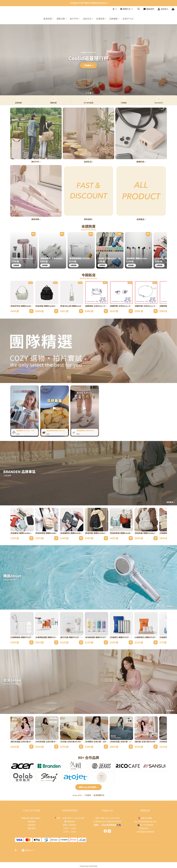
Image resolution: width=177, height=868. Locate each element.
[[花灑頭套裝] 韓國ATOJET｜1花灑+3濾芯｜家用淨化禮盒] (22, 624)
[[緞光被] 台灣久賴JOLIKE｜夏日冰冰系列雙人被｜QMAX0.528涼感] (146, 728)
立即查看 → (88, 65)
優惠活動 (62, 19)
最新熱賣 (49, 19)
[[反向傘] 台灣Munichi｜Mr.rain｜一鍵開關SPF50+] (110, 250)
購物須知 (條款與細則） (32, 818)
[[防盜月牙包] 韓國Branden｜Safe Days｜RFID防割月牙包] (22, 292)
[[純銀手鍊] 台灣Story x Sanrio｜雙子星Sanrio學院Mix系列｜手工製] (146, 292)
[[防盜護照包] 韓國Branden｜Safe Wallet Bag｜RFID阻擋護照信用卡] (72, 520)
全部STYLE (128, 19)
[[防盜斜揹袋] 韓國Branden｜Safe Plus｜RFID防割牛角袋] (121, 520)
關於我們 (32, 828)
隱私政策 (32, 822)
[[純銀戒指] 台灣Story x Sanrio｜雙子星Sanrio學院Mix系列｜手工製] (96, 292)
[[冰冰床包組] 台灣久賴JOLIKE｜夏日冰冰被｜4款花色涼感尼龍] (47, 728)
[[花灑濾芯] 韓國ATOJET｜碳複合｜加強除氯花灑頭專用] (121, 624)
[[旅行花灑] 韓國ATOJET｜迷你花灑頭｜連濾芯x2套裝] (72, 624)
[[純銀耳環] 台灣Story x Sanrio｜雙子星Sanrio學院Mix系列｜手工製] (121, 292)
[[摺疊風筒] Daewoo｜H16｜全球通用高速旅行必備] (24, 250)
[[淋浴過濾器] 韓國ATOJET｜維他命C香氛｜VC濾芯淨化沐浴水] (96, 624)
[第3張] (90, 93)
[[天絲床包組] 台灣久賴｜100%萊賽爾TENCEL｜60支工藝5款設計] (121, 728)
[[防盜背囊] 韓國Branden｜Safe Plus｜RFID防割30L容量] (146, 520)
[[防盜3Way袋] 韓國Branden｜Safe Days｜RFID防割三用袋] (72, 292)
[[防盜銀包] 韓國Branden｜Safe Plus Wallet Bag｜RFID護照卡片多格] (22, 520)
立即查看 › (17, 265)
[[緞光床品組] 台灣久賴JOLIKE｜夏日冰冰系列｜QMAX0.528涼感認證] (22, 728)
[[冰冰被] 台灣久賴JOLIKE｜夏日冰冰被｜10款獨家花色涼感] (72, 728)
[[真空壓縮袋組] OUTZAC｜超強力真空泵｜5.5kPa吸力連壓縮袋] (81, 250)
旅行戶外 (75, 19)
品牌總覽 (115, 19)
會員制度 (32, 825)
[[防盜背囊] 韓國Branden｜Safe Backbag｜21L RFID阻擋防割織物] (96, 520)
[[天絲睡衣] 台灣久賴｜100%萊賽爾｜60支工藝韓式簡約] (96, 728)
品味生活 (88, 19)
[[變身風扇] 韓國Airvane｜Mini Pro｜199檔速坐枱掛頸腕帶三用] (139, 250)
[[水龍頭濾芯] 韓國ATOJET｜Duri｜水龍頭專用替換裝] (146, 624)
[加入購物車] (31, 311)
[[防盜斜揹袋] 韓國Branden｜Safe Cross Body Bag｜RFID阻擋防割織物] (47, 520)
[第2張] (89, 93)
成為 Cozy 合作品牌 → (88, 787)
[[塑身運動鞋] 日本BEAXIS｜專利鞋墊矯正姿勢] (53, 250)
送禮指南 (101, 19)
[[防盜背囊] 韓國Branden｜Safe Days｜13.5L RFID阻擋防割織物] (47, 292)
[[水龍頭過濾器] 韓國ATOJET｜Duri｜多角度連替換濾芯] (47, 624)
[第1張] (87, 93)
